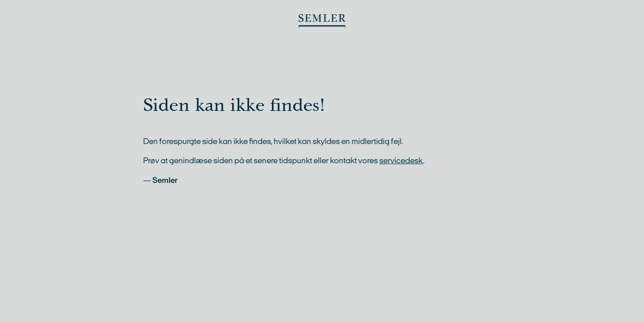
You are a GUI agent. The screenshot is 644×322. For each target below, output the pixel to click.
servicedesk (401, 161)
